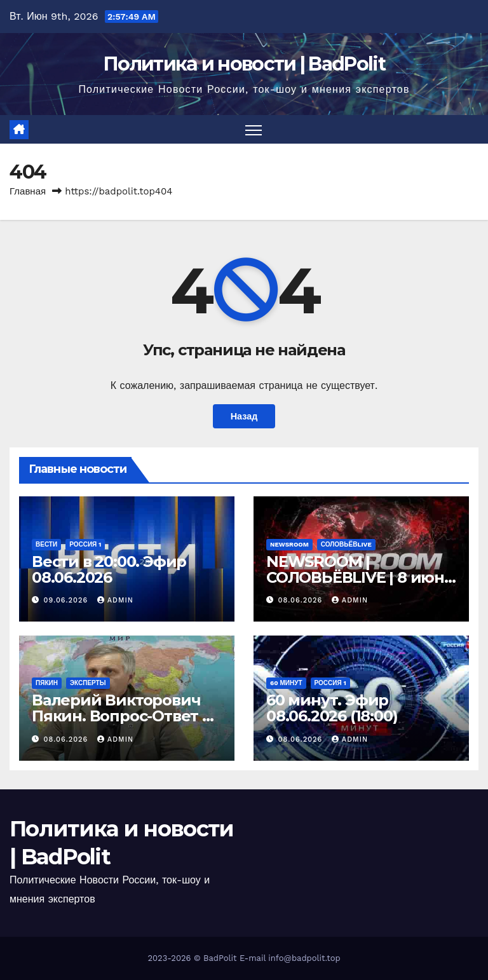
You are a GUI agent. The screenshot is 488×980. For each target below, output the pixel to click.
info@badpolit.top (304, 958)
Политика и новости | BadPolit (244, 64)
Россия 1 (85, 544)
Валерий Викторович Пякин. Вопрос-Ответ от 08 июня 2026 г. (126, 716)
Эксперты (88, 683)
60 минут (286, 683)
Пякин (47, 683)
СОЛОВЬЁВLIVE (346, 544)
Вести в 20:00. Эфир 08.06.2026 (109, 569)
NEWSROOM (289, 544)
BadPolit (220, 958)
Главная (28, 191)
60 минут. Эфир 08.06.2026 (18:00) (332, 708)
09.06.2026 (67, 600)
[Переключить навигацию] (254, 129)
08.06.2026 (302, 600)
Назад (244, 416)
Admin (115, 600)
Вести (46, 544)
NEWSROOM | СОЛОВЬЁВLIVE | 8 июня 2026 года (360, 577)
